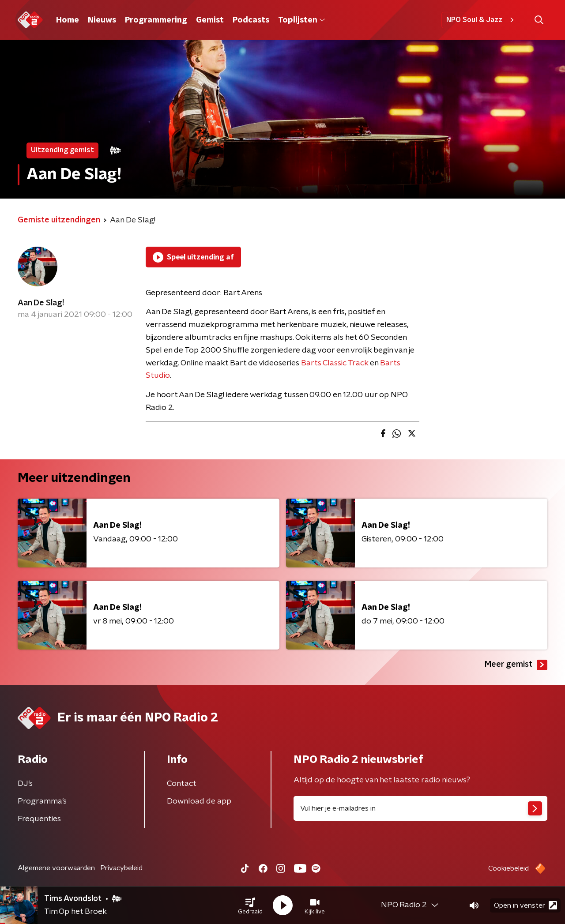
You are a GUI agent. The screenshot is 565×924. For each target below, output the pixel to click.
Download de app (199, 801)
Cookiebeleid (508, 868)
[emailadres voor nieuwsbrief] (420, 808)
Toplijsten (301, 20)
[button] (250, 905)
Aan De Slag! (41, 303)
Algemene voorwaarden (56, 868)
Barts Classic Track (335, 363)
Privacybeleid (121, 868)
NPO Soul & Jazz (481, 20)
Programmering (156, 20)
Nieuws (102, 20)
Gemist (210, 20)
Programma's (42, 801)
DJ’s (25, 784)
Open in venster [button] (525, 905)
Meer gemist (516, 665)
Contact (182, 784)
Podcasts (251, 20)
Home (68, 20)
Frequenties (39, 819)
